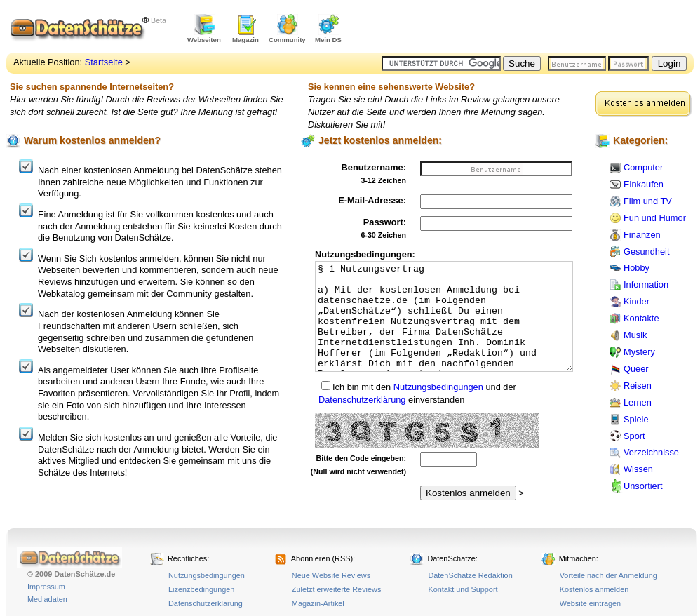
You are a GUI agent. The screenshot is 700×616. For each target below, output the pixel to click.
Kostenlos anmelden (594, 589)
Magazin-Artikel (318, 603)
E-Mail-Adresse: (372, 200)
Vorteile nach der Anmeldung (608, 575)
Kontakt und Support (463, 589)
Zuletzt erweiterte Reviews (337, 589)
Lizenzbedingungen (201, 589)
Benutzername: (374, 167)
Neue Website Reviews (331, 575)
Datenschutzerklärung (362, 400)
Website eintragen (590, 603)
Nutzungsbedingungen (438, 387)
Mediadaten (47, 599)
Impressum (46, 587)
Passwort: (385, 222)
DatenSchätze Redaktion (470, 575)
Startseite (104, 62)
